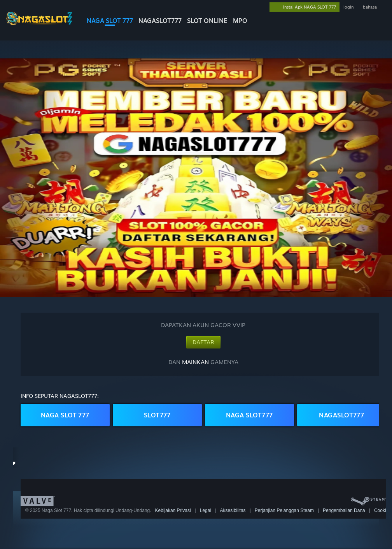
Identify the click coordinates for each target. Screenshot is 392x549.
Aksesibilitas (233, 510)
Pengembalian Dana (344, 510)
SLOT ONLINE (207, 21)
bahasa (370, 7)
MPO (240, 21)
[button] (196, 178)
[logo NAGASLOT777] (39, 23)
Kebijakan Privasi (173, 510)
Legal (206, 510)
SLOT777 (157, 415)
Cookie (381, 510)
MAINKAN (195, 362)
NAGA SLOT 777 (110, 21)
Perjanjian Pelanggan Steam (284, 510)
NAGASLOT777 (160, 21)
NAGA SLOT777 (249, 415)
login (348, 7)
